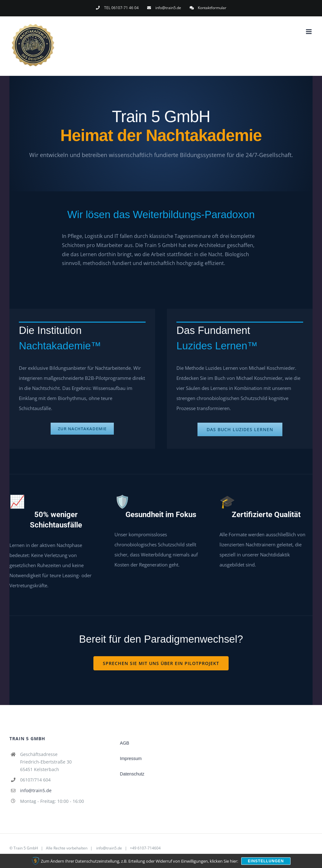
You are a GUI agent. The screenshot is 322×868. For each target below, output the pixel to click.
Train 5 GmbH (26, 848)
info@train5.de (36, 790)
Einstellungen (266, 861)
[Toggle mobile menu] (309, 32)
